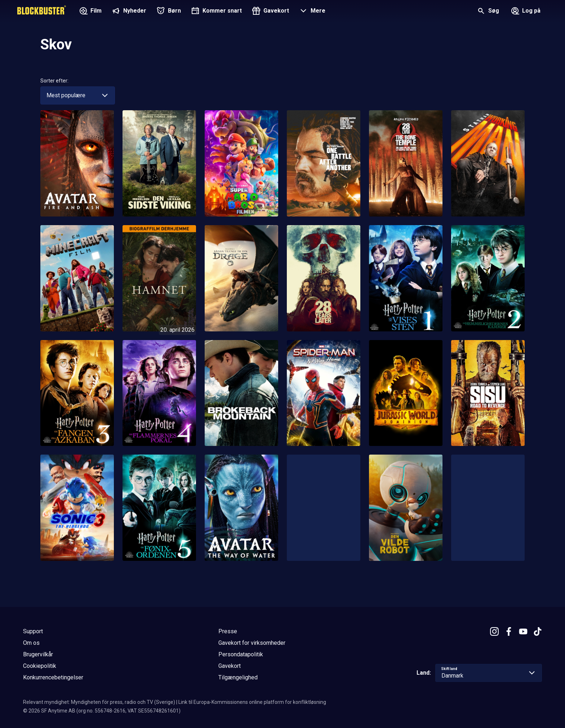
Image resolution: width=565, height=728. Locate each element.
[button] (312, 12)
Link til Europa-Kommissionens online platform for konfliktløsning (252, 702)
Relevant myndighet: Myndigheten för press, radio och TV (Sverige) (99, 702)
